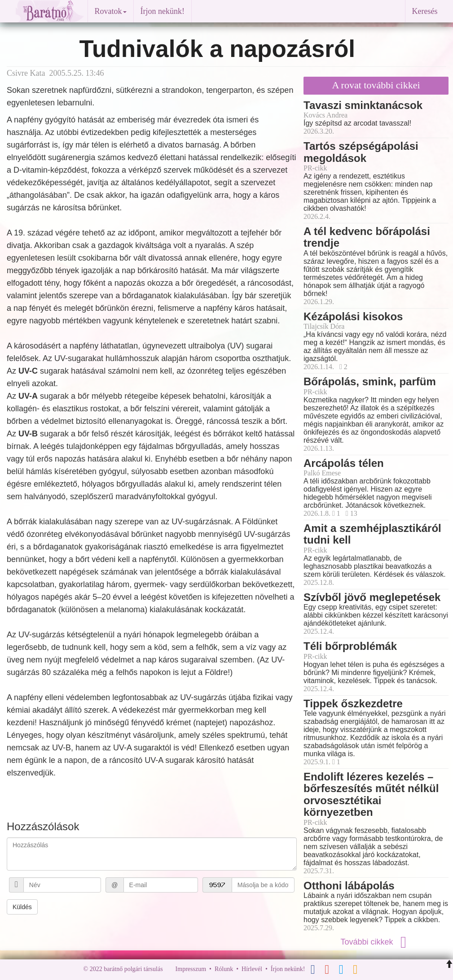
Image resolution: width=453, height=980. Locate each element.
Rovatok (111, 11)
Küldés (22, 907)
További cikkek (376, 942)
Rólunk (224, 969)
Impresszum (191, 969)
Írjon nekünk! (163, 11)
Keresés (425, 11)
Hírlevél (252, 969)
